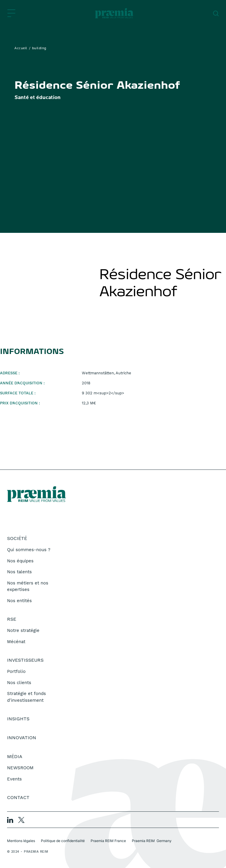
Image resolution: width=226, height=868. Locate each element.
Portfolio (16, 671)
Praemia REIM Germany (152, 841)
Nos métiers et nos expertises (28, 586)
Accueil (21, 48)
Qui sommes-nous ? (29, 550)
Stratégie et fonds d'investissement (26, 697)
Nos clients (19, 683)
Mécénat (16, 642)
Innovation (22, 738)
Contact (18, 797)
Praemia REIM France (108, 841)
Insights (18, 719)
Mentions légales (21, 841)
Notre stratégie (23, 630)
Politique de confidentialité (63, 841)
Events (14, 779)
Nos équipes (20, 561)
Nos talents (19, 572)
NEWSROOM (20, 768)
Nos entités (19, 601)
